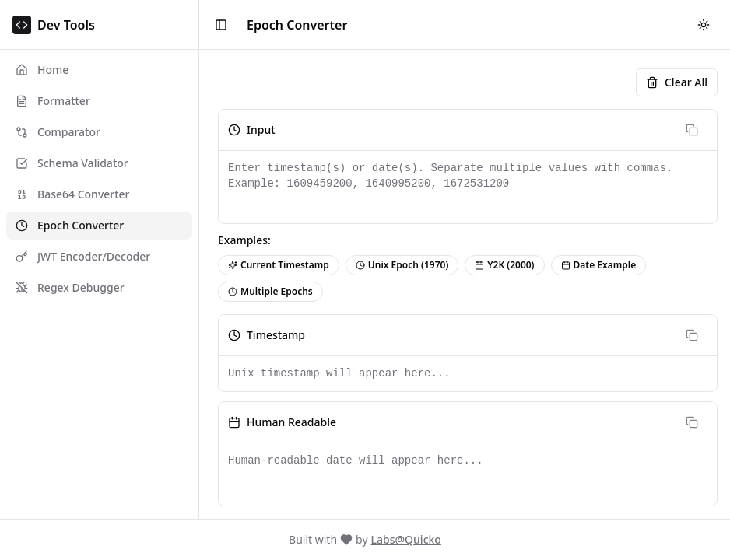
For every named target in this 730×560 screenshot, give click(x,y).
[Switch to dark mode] (704, 25)
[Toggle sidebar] (221, 25)
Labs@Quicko (406, 539)
